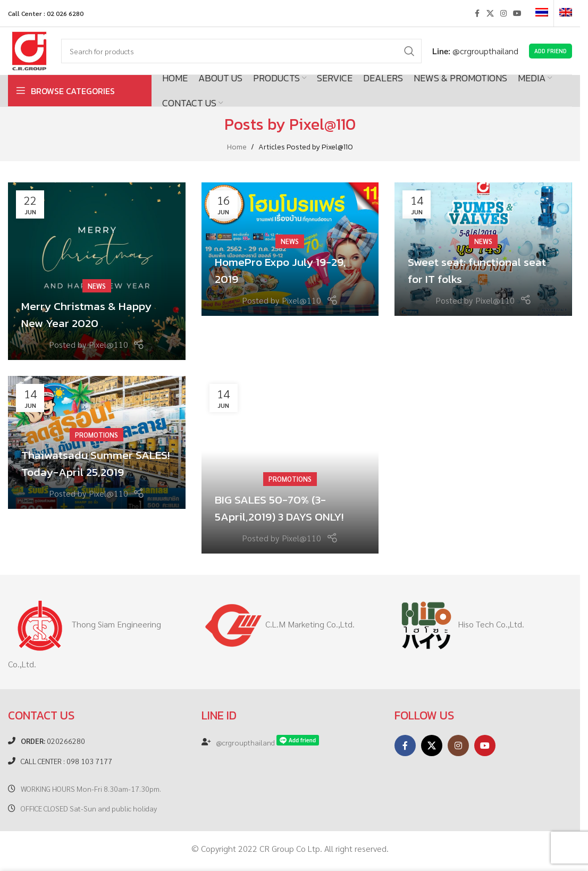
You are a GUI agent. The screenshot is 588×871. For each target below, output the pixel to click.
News (97, 287)
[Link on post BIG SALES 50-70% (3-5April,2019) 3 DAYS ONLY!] (290, 465)
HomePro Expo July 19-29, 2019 (282, 271)
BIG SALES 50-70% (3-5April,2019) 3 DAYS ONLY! (280, 508)
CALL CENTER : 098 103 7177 (66, 761)
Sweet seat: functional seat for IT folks (477, 271)
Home (237, 147)
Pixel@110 (322, 124)
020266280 (53, 741)
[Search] (241, 51)
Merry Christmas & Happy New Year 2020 (87, 315)
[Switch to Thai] (542, 13)
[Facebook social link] (477, 13)
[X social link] (490, 13)
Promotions (96, 436)
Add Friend (551, 51)
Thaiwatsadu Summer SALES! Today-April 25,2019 (96, 464)
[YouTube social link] (517, 13)
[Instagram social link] (503, 13)
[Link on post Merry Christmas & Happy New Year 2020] (97, 271)
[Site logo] (29, 50)
